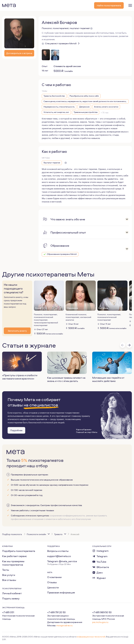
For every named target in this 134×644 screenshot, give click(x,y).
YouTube (101, 562)
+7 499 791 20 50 (56, 612)
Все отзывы (9, 580)
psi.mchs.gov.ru (100, 622)
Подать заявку (11, 598)
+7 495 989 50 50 (102, 612)
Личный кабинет (12, 593)
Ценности (53, 587)
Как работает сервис (15, 556)
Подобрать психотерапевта (19, 551)
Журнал (101, 578)
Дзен (100, 573)
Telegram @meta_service (62, 561)
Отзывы (52, 582)
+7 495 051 (8, 612)
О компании (54, 577)
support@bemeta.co (59, 556)
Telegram (102, 556)
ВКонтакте (103, 567)
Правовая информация (61, 592)
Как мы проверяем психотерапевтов (13, 563)
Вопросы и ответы (58, 551)
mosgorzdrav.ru (64, 625)
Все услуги (9, 575)
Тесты (6, 570)
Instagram (103, 551)
